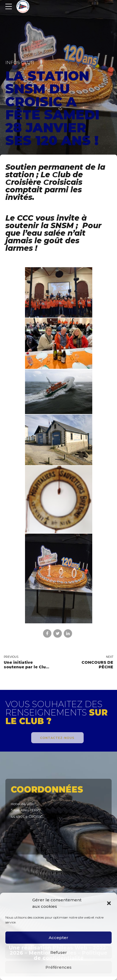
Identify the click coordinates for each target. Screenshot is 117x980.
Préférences (58, 967)
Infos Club (20, 62)
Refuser (59, 952)
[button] (109, 903)
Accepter (58, 938)
